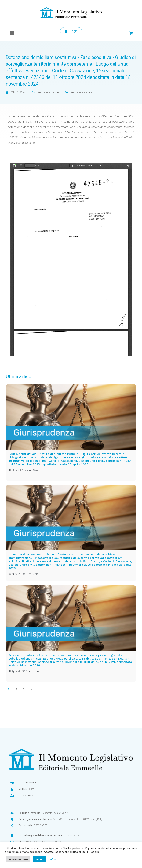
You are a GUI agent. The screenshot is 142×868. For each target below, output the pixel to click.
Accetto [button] (40, 859)
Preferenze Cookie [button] (18, 859)
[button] (12, 33)
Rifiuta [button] (53, 859)
